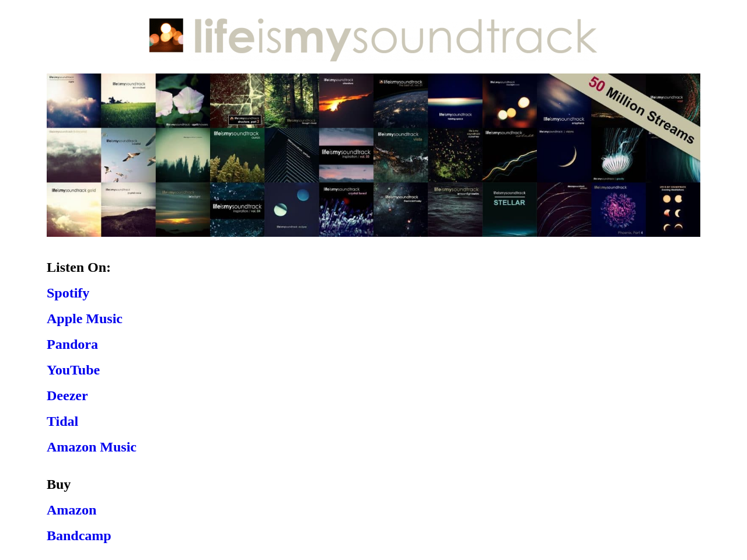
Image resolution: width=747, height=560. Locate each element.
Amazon (71, 510)
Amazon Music (92, 447)
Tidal (62, 421)
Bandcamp (79, 535)
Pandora (72, 344)
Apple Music (85, 318)
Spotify (68, 293)
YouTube (73, 370)
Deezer (67, 395)
